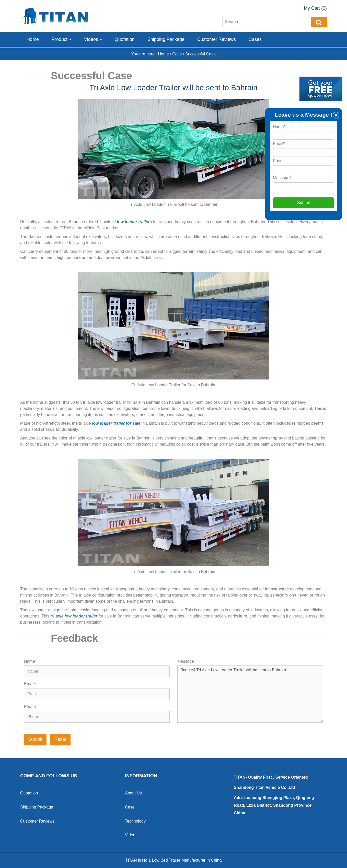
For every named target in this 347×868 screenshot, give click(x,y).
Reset (60, 739)
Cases (255, 39)
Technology (135, 821)
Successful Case (200, 54)
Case (178, 54)
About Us (133, 793)
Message (186, 661)
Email (30, 684)
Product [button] (61, 39)
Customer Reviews (217, 39)
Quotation (125, 39)
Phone (30, 706)
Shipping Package (166, 39)
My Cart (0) (315, 8)
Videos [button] (93, 39)
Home (33, 39)
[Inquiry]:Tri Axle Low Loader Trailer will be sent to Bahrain (250, 694)
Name (30, 661)
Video (130, 835)
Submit (35, 739)
